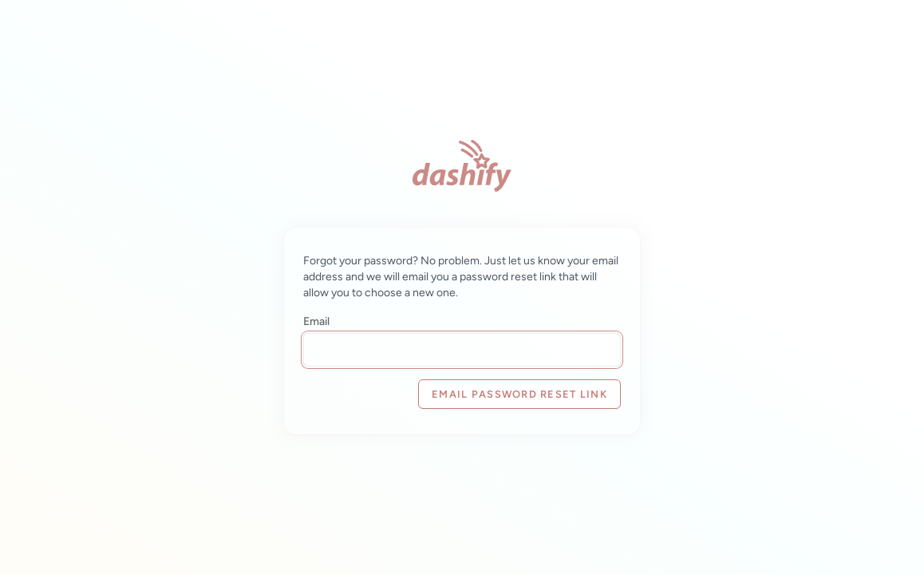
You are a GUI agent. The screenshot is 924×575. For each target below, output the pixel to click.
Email (316, 321)
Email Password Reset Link (519, 394)
